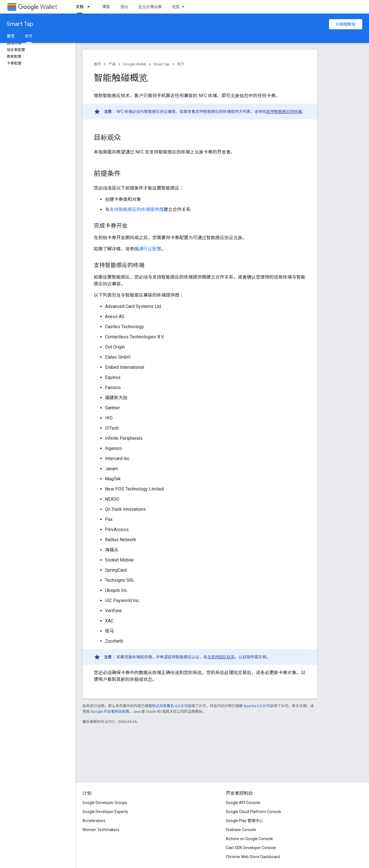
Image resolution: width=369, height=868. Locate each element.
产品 (112, 64)
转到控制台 (346, 24)
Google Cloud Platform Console (253, 812)
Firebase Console (241, 830)
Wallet (38, 7)
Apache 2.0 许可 (257, 706)
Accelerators (94, 821)
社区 (176, 7)
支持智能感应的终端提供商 (137, 209)
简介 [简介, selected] (29, 36)
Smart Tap (20, 24)
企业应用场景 (150, 7)
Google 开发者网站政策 (110, 712)
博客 (106, 7)
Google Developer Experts (105, 812)
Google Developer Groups (105, 803)
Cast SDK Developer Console (251, 848)
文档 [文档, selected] (80, 7)
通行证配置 (150, 249)
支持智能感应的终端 (284, 112)
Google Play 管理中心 (244, 821)
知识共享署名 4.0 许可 (170, 706)
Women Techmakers (101, 830)
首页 (11, 36)
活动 (124, 7)
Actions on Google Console (249, 839)
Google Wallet (135, 64)
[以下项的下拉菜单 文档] (90, 7)
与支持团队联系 (221, 657)
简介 (181, 64)
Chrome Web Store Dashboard (253, 857)
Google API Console (243, 803)
